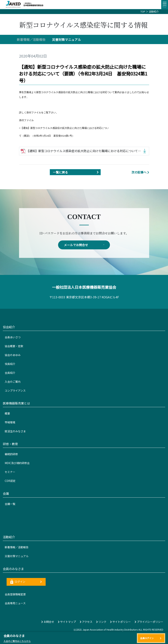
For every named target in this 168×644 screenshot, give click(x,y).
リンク (101, 622)
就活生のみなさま (15, 431)
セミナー (10, 472)
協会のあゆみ (13, 355)
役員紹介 (10, 364)
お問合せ (48, 622)
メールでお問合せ (84, 245)
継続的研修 (11, 454)
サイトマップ (67, 622)
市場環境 (10, 422)
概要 (7, 414)
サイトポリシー (120, 622)
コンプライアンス (15, 391)
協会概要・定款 (14, 346)
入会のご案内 (13, 382)
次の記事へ (140, 172)
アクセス (86, 622)
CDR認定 (10, 481)
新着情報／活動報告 (31, 40)
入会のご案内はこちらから (17, 641)
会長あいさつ (13, 337)
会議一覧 (10, 504)
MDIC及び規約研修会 (17, 463)
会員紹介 (10, 373)
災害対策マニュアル (66, 40)
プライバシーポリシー (149, 622)
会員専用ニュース (15, 603)
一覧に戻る (77, 172)
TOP (143, 11)
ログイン (26, 582)
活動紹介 (154, 11)
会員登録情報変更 (15, 594)
